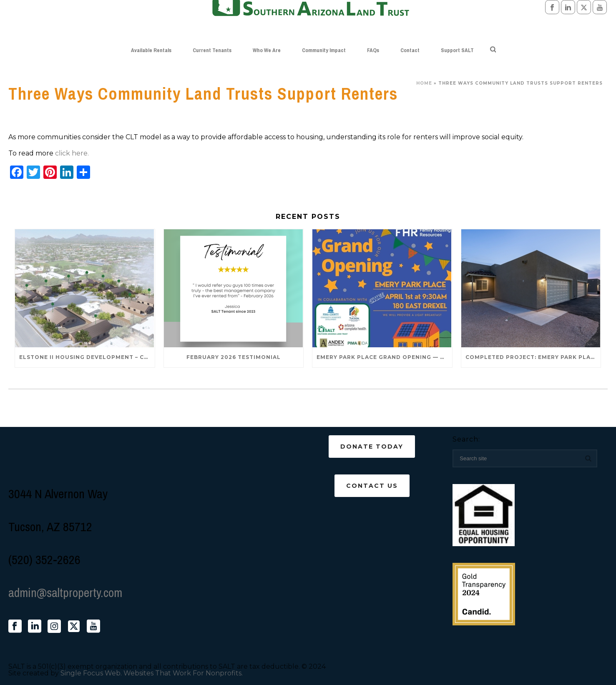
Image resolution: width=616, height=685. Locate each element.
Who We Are (267, 50)
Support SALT (457, 50)
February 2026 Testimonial (234, 357)
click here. (72, 153)
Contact (410, 50)
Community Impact (324, 50)
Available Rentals (151, 50)
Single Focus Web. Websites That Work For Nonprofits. (152, 673)
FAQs (373, 50)
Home (424, 83)
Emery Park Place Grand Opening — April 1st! (384, 357)
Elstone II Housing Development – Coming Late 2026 (87, 357)
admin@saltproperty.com (65, 592)
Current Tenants (212, 50)
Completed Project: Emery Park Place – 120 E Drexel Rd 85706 (533, 357)
